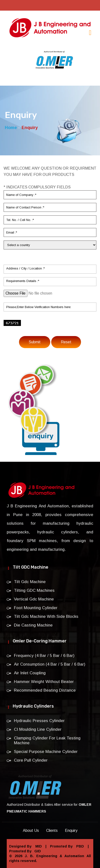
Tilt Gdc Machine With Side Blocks (46, 617)
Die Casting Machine (33, 625)
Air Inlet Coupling (30, 673)
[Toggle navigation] (90, 33)
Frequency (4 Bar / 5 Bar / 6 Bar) (44, 656)
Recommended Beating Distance (45, 690)
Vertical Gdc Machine (34, 599)
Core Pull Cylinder (31, 760)
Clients (52, 830)
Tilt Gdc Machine (30, 582)
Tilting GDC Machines (34, 590)
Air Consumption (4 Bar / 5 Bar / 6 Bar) (50, 664)
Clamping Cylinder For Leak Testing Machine (47, 741)
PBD (79, 846)
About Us (31, 830)
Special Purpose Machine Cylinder (46, 752)
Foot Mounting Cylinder (36, 608)
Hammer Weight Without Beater (44, 682)
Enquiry (71, 830)
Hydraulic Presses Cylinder (39, 721)
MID (38, 846)
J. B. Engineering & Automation (54, 856)
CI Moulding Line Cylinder (38, 729)
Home (11, 128)
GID (37, 851)
